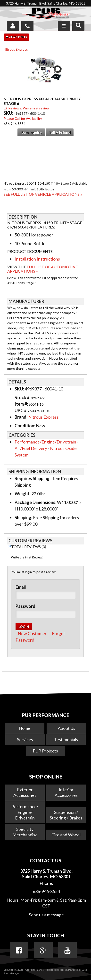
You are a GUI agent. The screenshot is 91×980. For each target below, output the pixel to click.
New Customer (32, 633)
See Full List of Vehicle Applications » (43, 194)
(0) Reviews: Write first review (27, 108)
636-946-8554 (46, 891)
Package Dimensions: (35, 502)
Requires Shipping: (33, 478)
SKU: (9, 113)
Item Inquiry (31, 132)
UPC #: (21, 410)
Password (25, 606)
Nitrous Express (16, 49)
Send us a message (46, 915)
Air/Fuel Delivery (31, 448)
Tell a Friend (60, 132)
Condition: (25, 426)
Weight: (23, 494)
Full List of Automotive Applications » (42, 269)
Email (21, 587)
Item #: (22, 404)
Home (25, 728)
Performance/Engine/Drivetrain (45, 442)
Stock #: (23, 397)
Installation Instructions (37, 259)
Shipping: (23, 517)
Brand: (21, 417)
